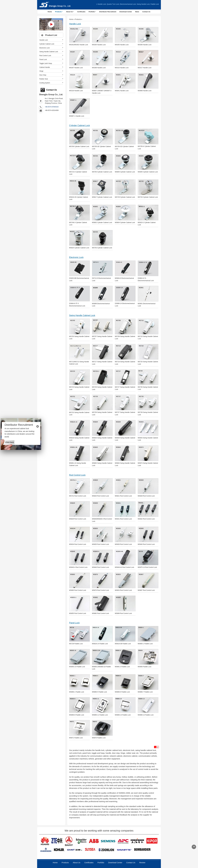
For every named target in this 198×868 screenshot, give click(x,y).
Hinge (41, 71)
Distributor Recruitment (108, 12)
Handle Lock (75, 24)
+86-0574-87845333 (52, 107)
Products (78, 19)
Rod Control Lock (77, 475)
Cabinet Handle (45, 67)
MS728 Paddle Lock (76, 644)
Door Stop (43, 75)
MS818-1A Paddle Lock (100, 644)
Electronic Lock (76, 257)
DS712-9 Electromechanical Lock (101, 279)
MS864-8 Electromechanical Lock (124, 279)
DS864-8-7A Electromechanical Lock (146, 279)
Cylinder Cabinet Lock (80, 125)
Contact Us (146, 12)
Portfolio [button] (92, 12)
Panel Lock (74, 623)
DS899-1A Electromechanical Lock (125, 305)
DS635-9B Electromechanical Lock (79, 279)
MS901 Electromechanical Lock (147, 305)
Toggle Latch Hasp (46, 63)
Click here (10, 442)
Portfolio (101, 863)
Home (50, 12)
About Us (77, 863)
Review (142, 863)
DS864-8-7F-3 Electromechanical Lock (77, 305)
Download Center (126, 12)
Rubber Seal (44, 79)
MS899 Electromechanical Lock (101, 305)
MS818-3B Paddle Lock (123, 644)
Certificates (81, 12)
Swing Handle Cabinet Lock (82, 315)
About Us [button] (69, 12)
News (137, 12)
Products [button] (58, 12)
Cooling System (45, 83)
